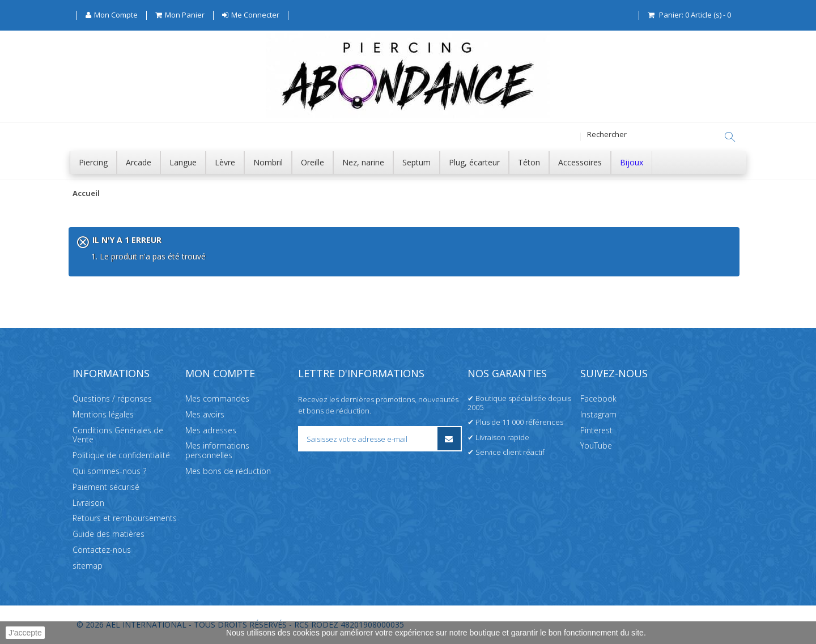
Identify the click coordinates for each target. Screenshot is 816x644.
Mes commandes (217, 398)
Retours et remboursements (125, 518)
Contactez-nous (102, 550)
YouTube (596, 445)
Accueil (86, 194)
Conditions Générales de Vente (118, 435)
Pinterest (596, 430)
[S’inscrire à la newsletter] (449, 439)
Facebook (598, 398)
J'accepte (25, 633)
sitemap (88, 566)
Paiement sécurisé (106, 487)
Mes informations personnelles (217, 450)
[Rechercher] (730, 137)
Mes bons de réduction (228, 471)
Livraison (88, 503)
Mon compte (220, 373)
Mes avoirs (205, 414)
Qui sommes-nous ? (109, 471)
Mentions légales (103, 414)
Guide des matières (109, 534)
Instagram (598, 414)
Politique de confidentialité (121, 455)
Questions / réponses (112, 398)
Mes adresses (211, 430)
